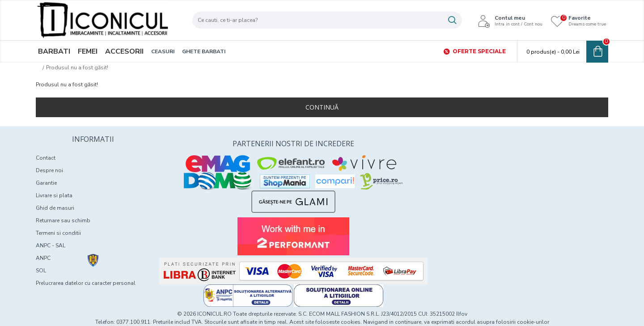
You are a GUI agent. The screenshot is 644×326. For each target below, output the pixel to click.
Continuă (322, 107)
